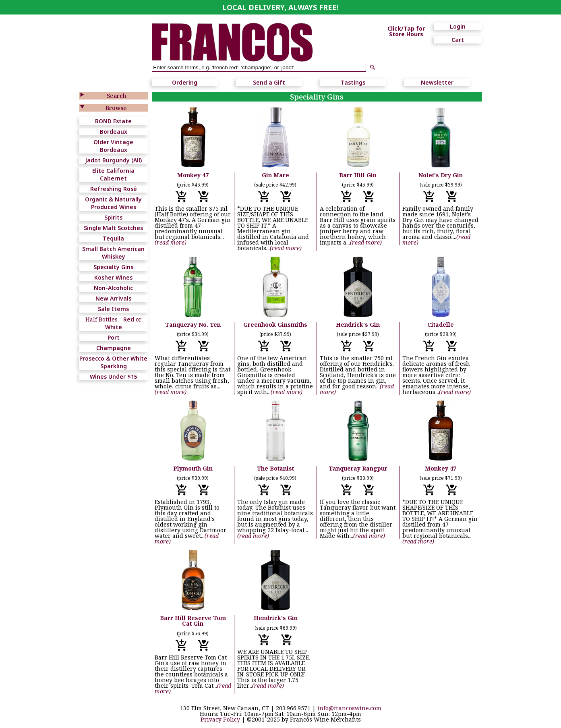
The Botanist (275, 468)
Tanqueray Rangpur (358, 468)
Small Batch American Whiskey (113, 253)
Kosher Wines (113, 277)
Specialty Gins (113, 267)
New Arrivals (113, 298)
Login (458, 26)
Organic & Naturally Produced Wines (113, 203)
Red (129, 319)
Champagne (114, 348)
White (114, 327)
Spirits (113, 217)
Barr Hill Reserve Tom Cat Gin (193, 621)
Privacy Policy (220, 719)
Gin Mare (275, 175)
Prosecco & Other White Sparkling (113, 362)
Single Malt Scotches (113, 228)
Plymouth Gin (193, 468)
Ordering (185, 82)
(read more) (171, 242)
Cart (458, 40)
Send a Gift (269, 82)
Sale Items (113, 309)
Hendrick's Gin (358, 325)
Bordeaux (114, 132)
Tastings (353, 82)
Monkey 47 (193, 175)
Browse (116, 108)
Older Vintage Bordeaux (113, 146)
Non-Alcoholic (113, 288)
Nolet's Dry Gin (441, 175)
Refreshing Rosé (114, 189)
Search (116, 96)
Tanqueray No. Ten (193, 325)
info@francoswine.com (349, 708)
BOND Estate (113, 121)
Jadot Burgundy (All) (113, 160)
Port (114, 337)
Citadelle (441, 325)
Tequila (113, 238)
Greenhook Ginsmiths (275, 325)
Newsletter (437, 82)
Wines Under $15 (114, 376)
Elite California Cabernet (113, 174)
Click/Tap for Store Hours (406, 31)
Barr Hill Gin (358, 175)
